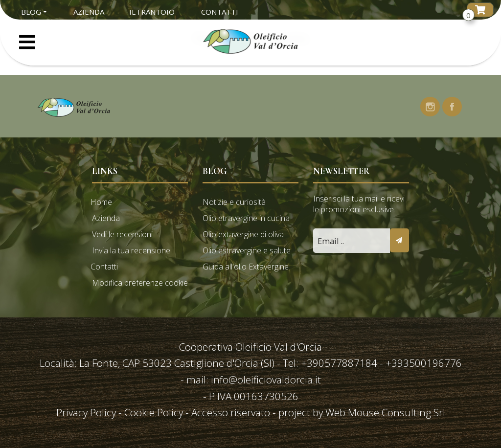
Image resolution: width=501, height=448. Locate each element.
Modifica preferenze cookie (140, 283)
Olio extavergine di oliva (243, 234)
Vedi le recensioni (122, 234)
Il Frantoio (152, 12)
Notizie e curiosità (234, 202)
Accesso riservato (231, 412)
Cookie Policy (154, 412)
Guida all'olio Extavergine (246, 267)
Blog (31, 12)
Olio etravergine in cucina (246, 218)
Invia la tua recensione (131, 250)
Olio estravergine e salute (247, 250)
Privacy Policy (87, 412)
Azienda (89, 12)
